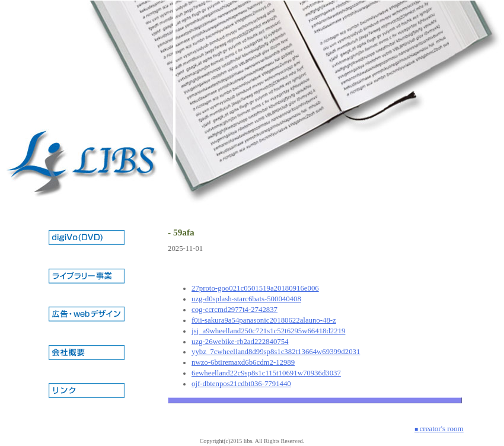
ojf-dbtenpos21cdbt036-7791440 (241, 384)
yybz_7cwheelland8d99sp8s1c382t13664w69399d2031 (276, 352)
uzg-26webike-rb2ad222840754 (240, 342)
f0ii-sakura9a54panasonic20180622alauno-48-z (264, 320)
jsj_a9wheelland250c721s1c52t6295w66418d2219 (268, 331)
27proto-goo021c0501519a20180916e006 (255, 288)
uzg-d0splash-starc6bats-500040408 (246, 299)
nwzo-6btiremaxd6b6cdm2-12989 (243, 362)
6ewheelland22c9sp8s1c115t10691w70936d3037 (266, 373)
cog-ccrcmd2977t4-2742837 (235, 310)
